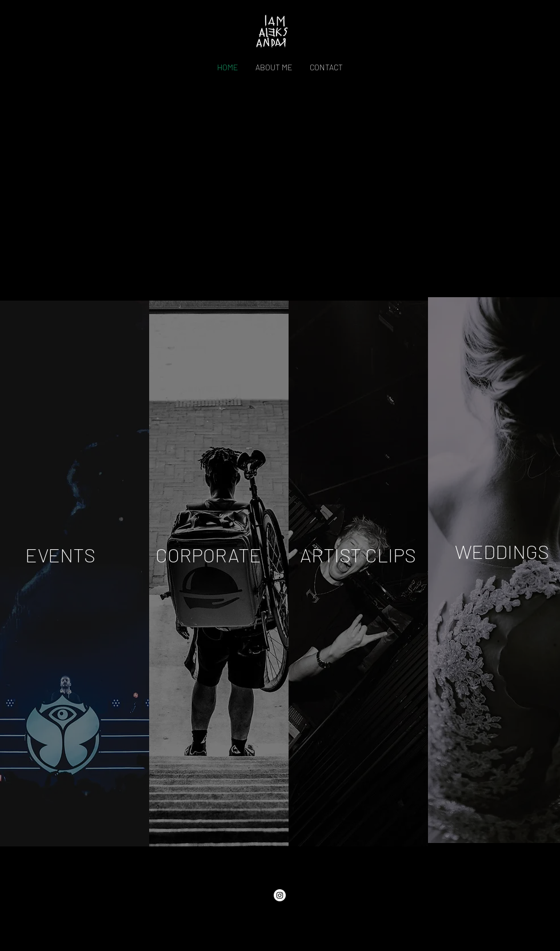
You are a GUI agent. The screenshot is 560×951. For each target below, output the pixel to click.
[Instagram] (280, 895)
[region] (219, 574)
